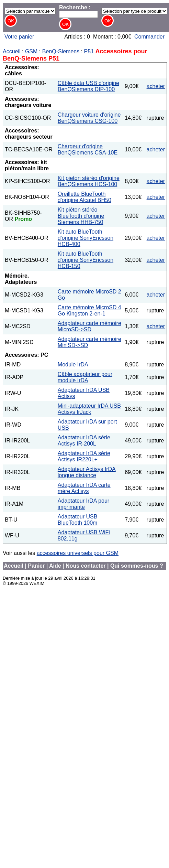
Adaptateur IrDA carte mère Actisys (84, 488)
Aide (55, 566)
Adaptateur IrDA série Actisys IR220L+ (84, 456)
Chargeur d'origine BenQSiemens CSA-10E (88, 149)
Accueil (12, 51)
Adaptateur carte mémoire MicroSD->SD (89, 326)
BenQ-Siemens (61, 51)
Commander (149, 37)
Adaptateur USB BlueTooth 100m (78, 520)
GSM (31, 51)
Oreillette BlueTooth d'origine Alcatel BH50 (84, 197)
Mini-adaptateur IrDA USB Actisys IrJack (89, 409)
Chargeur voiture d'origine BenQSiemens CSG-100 (89, 118)
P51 (89, 51)
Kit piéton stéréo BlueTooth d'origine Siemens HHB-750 (81, 216)
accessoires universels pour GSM (78, 553)
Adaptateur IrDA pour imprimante (83, 504)
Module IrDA (73, 365)
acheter (156, 86)
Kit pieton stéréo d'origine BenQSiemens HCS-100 (89, 181)
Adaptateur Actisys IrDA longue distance (87, 472)
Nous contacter (86, 566)
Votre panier (19, 37)
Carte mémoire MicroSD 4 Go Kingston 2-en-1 (89, 310)
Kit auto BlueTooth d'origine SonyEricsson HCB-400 (86, 238)
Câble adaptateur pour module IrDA (85, 377)
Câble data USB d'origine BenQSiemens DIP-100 (88, 86)
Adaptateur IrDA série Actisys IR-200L (84, 441)
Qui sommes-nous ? (137, 566)
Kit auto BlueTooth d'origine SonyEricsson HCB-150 (86, 260)
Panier (36, 566)
